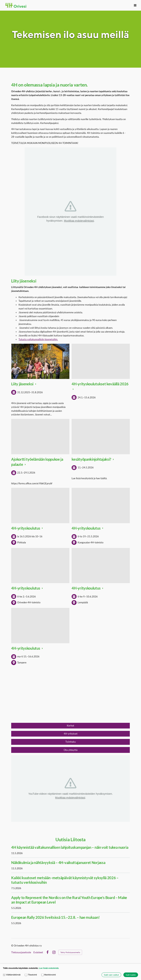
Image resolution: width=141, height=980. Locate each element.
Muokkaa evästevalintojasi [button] (79, 221)
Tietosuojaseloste (21, 952)
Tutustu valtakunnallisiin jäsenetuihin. (38, 339)
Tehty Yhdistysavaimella (70, 952)
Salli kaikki (131, 975)
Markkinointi (49, 975)
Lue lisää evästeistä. (49, 968)
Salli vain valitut (111, 975)
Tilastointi (31, 975)
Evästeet (38, 952)
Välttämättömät (12, 975)
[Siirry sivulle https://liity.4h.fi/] (70, 697)
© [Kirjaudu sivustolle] (12, 945)
